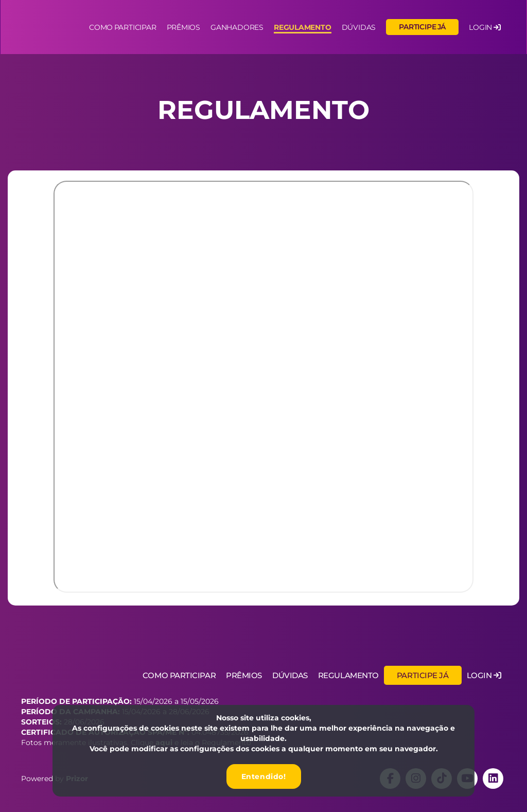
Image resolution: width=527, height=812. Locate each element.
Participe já (422, 27)
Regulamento (303, 28)
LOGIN (485, 28)
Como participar (122, 28)
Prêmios (184, 28)
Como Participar (179, 675)
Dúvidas (359, 28)
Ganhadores (237, 28)
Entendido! (264, 776)
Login (484, 675)
